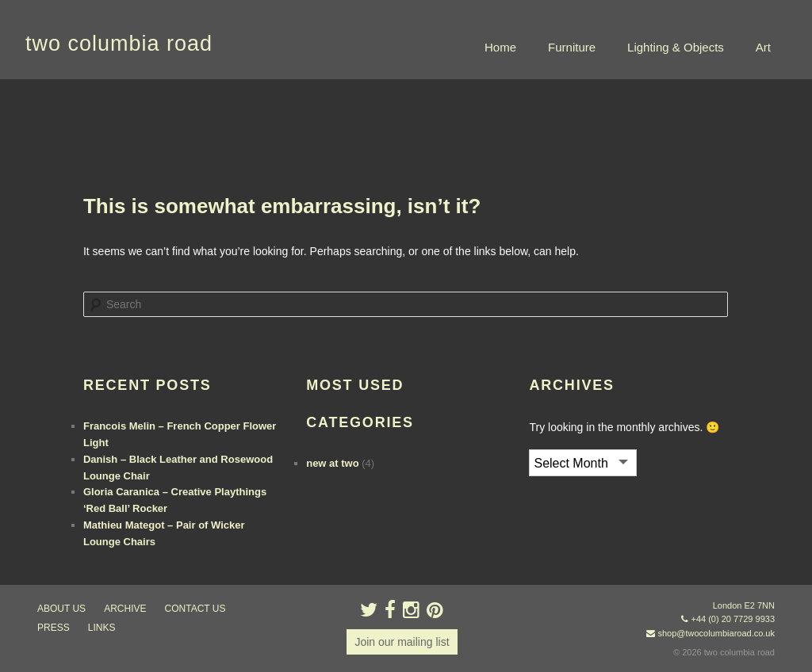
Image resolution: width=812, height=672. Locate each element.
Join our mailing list (402, 642)
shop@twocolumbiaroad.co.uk (716, 633)
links (102, 628)
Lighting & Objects (676, 47)
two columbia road (119, 44)
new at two (332, 463)
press (54, 628)
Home (500, 47)
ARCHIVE (125, 609)
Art (763, 47)
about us (61, 609)
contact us (195, 609)
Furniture (572, 47)
